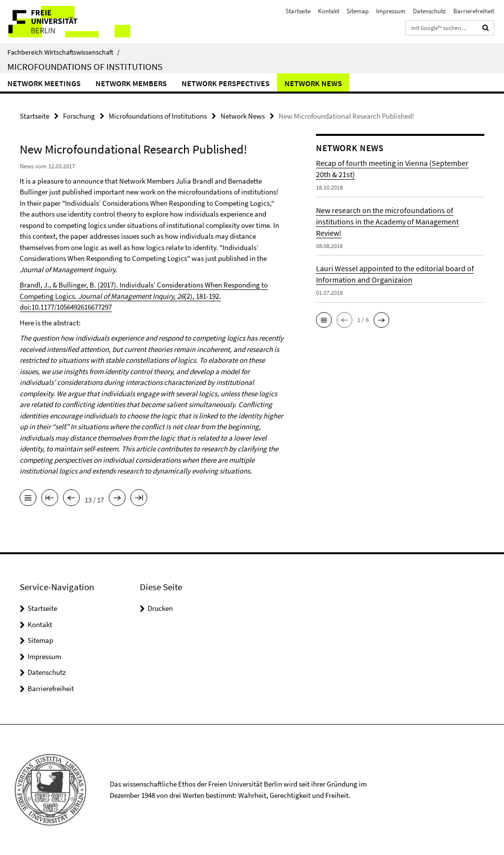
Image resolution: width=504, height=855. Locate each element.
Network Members (131, 83)
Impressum (391, 11)
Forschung (79, 116)
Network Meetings (44, 83)
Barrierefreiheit (474, 11)
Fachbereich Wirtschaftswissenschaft (63, 52)
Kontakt (329, 11)
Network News (313, 83)
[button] (324, 320)
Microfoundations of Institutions (85, 66)
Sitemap (358, 11)
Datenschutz (429, 11)
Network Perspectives (226, 83)
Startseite (298, 11)
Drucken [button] (160, 608)
